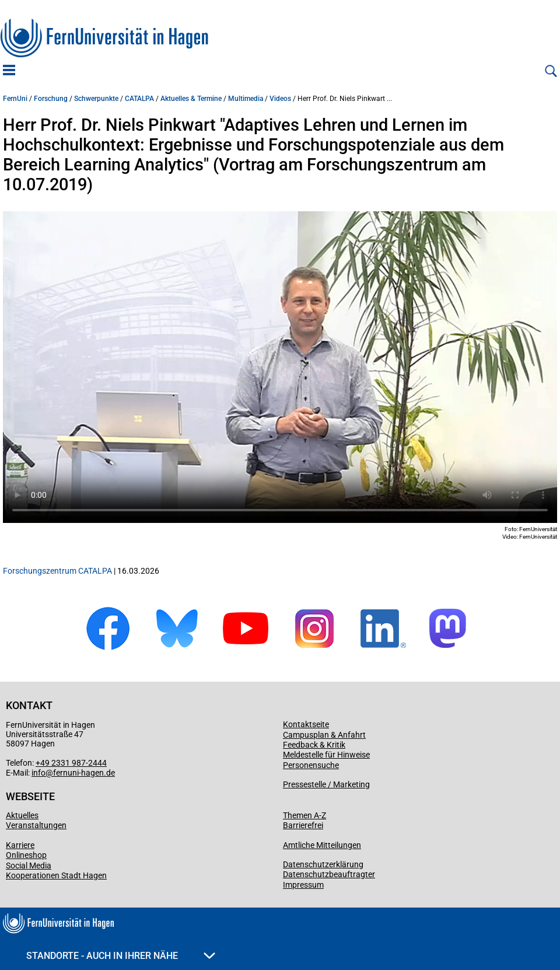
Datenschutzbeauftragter (329, 874)
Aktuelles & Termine (191, 99)
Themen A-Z (304, 815)
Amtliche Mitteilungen (322, 845)
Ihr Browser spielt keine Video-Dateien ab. (280, 367)
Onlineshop (26, 855)
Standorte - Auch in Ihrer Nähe (121, 956)
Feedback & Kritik (314, 745)
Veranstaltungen (36, 825)
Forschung (51, 99)
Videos (280, 99)
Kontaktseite (306, 724)
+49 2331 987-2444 (71, 763)
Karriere (20, 845)
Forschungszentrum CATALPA (57, 571)
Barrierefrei (303, 825)
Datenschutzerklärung (323, 864)
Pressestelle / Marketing (326, 784)
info (38, 773)
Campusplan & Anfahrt (324, 735)
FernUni (15, 99)
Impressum (303, 885)
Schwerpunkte (96, 99)
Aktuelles (22, 815)
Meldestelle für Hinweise (326, 755)
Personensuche (311, 765)
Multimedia (246, 99)
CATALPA (139, 99)
